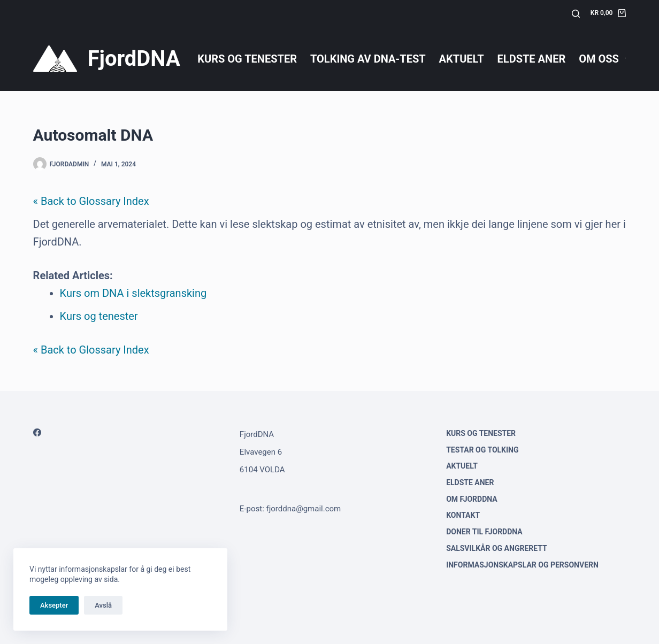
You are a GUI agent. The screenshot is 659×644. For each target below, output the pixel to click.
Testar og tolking (482, 450)
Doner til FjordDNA (484, 532)
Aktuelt (462, 59)
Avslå (103, 605)
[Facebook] (37, 432)
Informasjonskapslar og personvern (522, 565)
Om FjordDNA (472, 499)
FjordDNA (134, 59)
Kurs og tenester (247, 59)
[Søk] (576, 14)
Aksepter (54, 605)
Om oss (604, 59)
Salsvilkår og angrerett (497, 548)
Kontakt (463, 515)
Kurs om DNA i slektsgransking (133, 293)
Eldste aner (532, 59)
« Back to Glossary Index (91, 201)
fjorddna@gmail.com (304, 509)
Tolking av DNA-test (368, 59)
